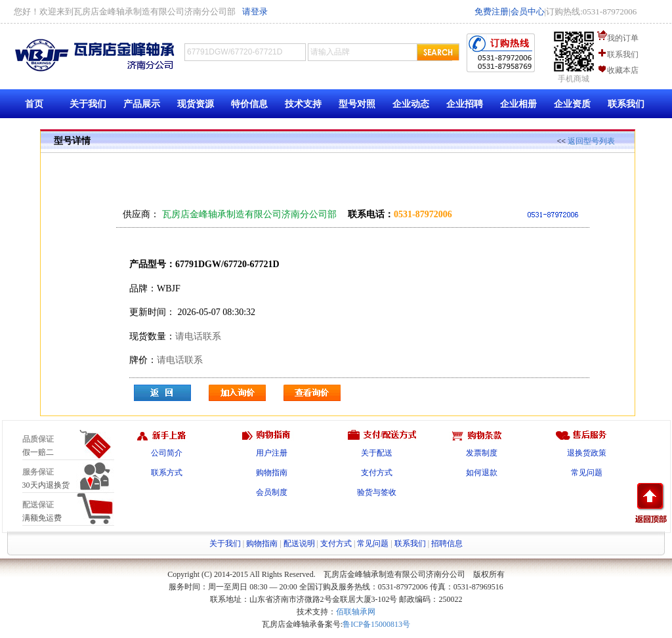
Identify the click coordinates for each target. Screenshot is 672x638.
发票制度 (482, 453)
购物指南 (272, 473)
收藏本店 (623, 70)
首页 (34, 104)
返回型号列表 (591, 141)
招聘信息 (447, 543)
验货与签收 (377, 492)
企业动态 (411, 104)
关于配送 (377, 453)
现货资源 (196, 104)
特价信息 (249, 104)
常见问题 (587, 473)
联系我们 (623, 54)
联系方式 (167, 473)
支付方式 (377, 473)
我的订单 (623, 38)
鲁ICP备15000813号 (376, 624)
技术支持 (303, 104)
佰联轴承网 (356, 612)
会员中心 (528, 11)
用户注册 (272, 453)
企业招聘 (465, 104)
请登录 (255, 11)
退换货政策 (587, 453)
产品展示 (142, 104)
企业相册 (518, 104)
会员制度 (272, 492)
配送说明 (299, 543)
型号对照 (357, 104)
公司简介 (167, 453)
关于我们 (88, 104)
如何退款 (482, 473)
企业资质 (572, 104)
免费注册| (493, 11)
